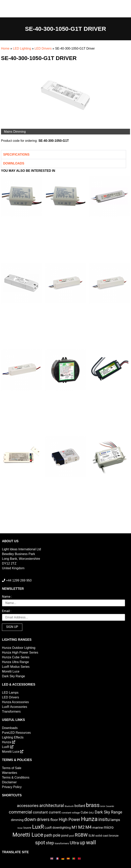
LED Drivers (43, 48)
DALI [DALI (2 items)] (91, 813)
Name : (7, 597)
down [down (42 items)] (30, 819)
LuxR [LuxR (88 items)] (38, 827)
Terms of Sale (12, 768)
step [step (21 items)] (50, 843)
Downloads (10, 728)
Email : (7, 611)
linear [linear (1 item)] (20, 828)
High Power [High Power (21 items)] (69, 820)
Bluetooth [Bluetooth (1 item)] (69, 806)
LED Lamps (10, 693)
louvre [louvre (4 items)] (27, 828)
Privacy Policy (12, 787)
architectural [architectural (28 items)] (52, 805)
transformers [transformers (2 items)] (62, 843)
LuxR (8, 747)
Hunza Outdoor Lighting (19, 648)
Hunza (9, 742)
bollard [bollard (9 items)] (80, 806)
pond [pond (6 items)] (65, 836)
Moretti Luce (11, 671)
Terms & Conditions (16, 777)
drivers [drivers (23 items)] (43, 820)
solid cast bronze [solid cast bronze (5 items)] (107, 836)
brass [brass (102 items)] (93, 805)
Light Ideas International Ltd (21, 549)
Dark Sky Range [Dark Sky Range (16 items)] (108, 812)
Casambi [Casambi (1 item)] (110, 806)
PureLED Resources (16, 733)
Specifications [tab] (16, 155)
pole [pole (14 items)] (57, 835)
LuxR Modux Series (16, 667)
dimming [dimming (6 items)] (17, 820)
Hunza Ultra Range (15, 662)
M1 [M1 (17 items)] (74, 827)
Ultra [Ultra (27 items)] (74, 843)
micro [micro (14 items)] (109, 827)
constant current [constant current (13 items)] (47, 812)
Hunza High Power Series (20, 652)
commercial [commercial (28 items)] (21, 812)
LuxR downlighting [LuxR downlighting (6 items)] (58, 828)
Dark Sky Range (14, 676)
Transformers (11, 712)
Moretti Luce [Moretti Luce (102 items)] (28, 835)
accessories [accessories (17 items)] (28, 806)
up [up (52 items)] (82, 843)
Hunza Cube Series (16, 657)
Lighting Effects (13, 737)
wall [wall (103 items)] (91, 842)
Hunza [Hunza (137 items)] (89, 819)
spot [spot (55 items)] (40, 843)
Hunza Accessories (15, 702)
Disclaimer (9, 782)
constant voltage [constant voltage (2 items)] (71, 813)
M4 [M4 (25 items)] (88, 827)
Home (5, 48)
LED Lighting (22, 48)
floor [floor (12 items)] (54, 820)
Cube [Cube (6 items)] (84, 812)
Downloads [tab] (14, 163)
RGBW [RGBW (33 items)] (81, 835)
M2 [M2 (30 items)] (82, 827)
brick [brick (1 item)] (103, 806)
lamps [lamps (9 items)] (115, 820)
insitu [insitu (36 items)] (104, 819)
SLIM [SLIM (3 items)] (91, 836)
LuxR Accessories (15, 707)
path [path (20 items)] (48, 835)
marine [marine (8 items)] (98, 828)
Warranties (10, 773)
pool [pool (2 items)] (72, 836)
